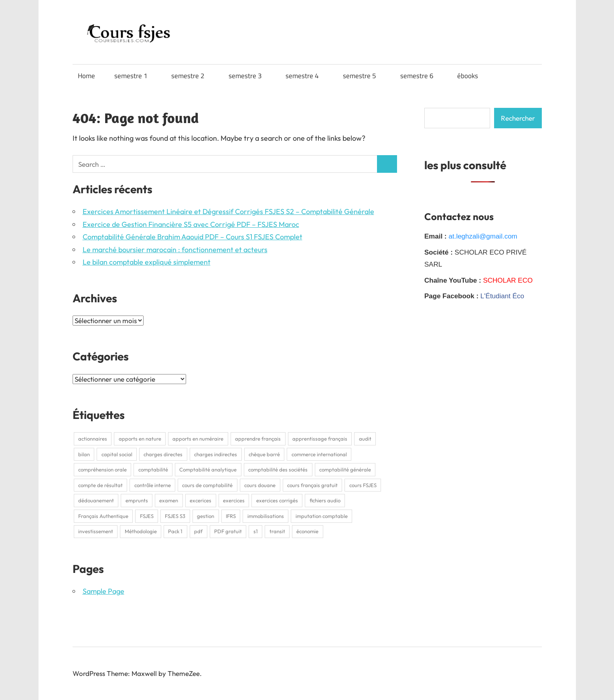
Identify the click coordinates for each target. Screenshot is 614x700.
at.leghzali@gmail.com (483, 236)
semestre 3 (249, 76)
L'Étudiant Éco (502, 296)
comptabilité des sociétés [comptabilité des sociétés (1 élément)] (278, 469)
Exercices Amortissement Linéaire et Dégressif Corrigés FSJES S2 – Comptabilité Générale (228, 211)
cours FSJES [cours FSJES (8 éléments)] (363, 485)
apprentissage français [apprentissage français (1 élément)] (320, 439)
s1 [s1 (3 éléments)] (256, 531)
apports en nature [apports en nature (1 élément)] (140, 439)
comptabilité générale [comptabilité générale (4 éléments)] (345, 469)
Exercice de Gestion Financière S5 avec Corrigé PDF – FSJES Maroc (191, 224)
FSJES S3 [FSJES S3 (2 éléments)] (175, 516)
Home (86, 76)
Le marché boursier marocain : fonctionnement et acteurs (175, 250)
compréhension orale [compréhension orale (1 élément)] (102, 469)
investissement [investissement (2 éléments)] (96, 531)
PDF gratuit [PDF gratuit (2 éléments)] (228, 531)
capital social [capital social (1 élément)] (117, 454)
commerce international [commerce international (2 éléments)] (319, 454)
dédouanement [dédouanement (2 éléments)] (96, 500)
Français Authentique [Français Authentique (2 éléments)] (103, 516)
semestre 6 (421, 76)
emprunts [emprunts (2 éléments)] (137, 500)
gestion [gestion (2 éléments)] (206, 516)
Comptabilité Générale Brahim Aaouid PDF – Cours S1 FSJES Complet (193, 237)
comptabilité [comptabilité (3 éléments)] (153, 469)
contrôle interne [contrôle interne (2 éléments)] (153, 485)
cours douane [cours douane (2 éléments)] (260, 485)
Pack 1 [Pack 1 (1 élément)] (175, 531)
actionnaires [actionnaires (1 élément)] (93, 439)
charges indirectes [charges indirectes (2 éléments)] (216, 454)
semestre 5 (364, 76)
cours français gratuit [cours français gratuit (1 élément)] (312, 485)
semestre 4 (306, 76)
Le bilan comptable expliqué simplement (147, 262)
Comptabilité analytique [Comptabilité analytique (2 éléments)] (208, 469)
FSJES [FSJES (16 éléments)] (147, 516)
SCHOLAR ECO (508, 280)
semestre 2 (192, 76)
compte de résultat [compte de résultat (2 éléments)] (100, 485)
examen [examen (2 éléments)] (169, 500)
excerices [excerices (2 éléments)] (201, 500)
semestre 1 (135, 76)
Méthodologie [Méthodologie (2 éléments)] (141, 531)
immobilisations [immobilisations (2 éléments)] (266, 516)
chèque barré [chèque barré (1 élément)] (264, 454)
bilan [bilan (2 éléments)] (84, 454)
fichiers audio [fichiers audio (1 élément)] (325, 500)
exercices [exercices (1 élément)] (234, 500)
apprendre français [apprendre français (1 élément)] (258, 439)
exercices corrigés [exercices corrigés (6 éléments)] (277, 500)
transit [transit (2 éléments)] (277, 531)
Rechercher (518, 118)
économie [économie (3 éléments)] (307, 531)
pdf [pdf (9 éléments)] (198, 531)
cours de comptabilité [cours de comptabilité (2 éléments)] (207, 485)
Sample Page (103, 591)
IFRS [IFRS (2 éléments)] (231, 516)
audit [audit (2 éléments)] (365, 439)
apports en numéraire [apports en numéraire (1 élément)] (198, 439)
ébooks (472, 76)
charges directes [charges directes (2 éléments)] (163, 454)
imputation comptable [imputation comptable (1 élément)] (322, 516)
